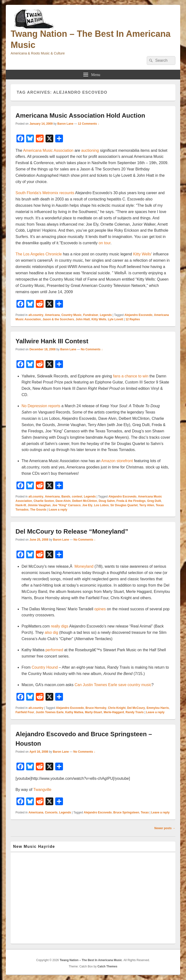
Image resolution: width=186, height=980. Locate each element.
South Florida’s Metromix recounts (45, 193)
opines (100, 609)
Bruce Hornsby (96, 708)
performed (54, 650)
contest (77, 497)
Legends (106, 315)
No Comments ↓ (92, 349)
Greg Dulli (154, 501)
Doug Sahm (107, 501)
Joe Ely (87, 505)
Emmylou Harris (158, 708)
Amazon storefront (117, 461)
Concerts (51, 812)
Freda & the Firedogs (131, 501)
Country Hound (45, 667)
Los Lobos (101, 505)
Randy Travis (135, 712)
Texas (145, 812)
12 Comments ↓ (89, 124)
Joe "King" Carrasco (66, 505)
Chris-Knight (117, 708)
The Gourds (38, 510)
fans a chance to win (131, 376)
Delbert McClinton (85, 501)
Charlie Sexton (44, 501)
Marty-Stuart (94, 712)
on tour (105, 243)
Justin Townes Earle (50, 712)
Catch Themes (107, 966)
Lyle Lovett (115, 319)
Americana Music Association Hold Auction (80, 115)
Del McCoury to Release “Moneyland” (72, 531)
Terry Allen (147, 505)
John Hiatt (83, 319)
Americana (52, 315)
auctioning (90, 150)
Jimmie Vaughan (39, 505)
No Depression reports (41, 406)
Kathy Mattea (74, 712)
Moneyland (84, 566)
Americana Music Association (48, 150)
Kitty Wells (142, 254)
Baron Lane (65, 124)
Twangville (43, 790)
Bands (66, 497)
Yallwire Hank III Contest (52, 341)
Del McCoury (136, 708)
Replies (133, 319)
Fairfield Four (25, 712)
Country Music (71, 315)
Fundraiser (91, 315)
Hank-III (21, 505)
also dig (51, 632)
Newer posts (165, 828)
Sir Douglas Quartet (124, 505)
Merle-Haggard (114, 712)
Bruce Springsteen (126, 812)
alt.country (36, 315)
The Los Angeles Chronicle (39, 254)
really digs (60, 626)
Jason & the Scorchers (58, 319)
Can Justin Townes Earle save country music (113, 685)
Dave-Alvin (63, 501)
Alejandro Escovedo (138, 315)
